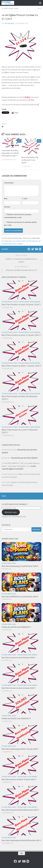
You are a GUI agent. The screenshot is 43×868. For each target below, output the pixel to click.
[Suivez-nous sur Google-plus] (40, 249)
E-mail (25, 199)
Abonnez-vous (11, 512)
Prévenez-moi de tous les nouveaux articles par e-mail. (20, 224)
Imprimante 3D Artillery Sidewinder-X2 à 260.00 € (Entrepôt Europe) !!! (10, 153)
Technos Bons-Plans (10, 9)
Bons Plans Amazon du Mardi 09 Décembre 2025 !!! (20, 810)
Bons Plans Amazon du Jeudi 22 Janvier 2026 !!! (21, 335)
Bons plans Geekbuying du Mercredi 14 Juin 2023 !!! (30, 160)
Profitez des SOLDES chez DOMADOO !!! (16, 627)
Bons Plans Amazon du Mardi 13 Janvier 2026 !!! (21, 366)
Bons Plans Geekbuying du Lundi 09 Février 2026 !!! (20, 566)
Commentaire (9, 183)
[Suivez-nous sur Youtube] (36, 249)
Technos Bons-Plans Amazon (29, 302)
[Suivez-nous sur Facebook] (29, 249)
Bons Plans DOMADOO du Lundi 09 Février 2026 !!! (20, 597)
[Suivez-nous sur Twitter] (33, 249)
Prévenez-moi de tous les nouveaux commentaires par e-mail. (18, 216)
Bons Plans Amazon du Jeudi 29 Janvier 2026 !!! (21, 304)
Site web (7, 207)
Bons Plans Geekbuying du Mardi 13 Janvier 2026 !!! (20, 749)
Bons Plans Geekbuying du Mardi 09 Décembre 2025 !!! (21, 840)
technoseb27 (10, 23)
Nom (6, 199)
